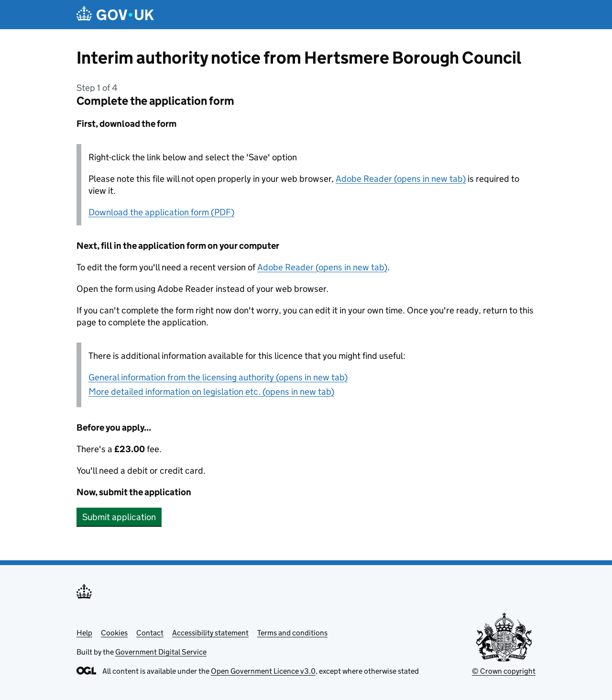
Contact (150, 633)
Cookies (114, 633)
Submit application (119, 517)
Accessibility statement (210, 633)
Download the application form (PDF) (161, 212)
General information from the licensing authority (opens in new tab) (218, 377)
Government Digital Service (161, 652)
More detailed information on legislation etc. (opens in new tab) (211, 392)
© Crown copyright (504, 671)
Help (84, 633)
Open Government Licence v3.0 (263, 671)
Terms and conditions (292, 633)
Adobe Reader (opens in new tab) (401, 179)
